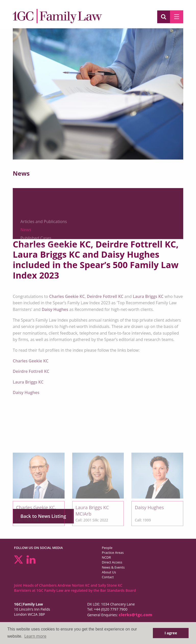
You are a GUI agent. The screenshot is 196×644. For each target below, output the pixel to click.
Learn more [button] (35, 636)
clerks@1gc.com (136, 615)
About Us (109, 572)
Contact (108, 577)
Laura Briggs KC (148, 296)
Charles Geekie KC (67, 296)
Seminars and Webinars (43, 272)
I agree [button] (171, 633)
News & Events (113, 567)
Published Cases (36, 264)
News (26, 255)
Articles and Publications (44, 247)
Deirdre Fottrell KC (106, 296)
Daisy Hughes (55, 309)
